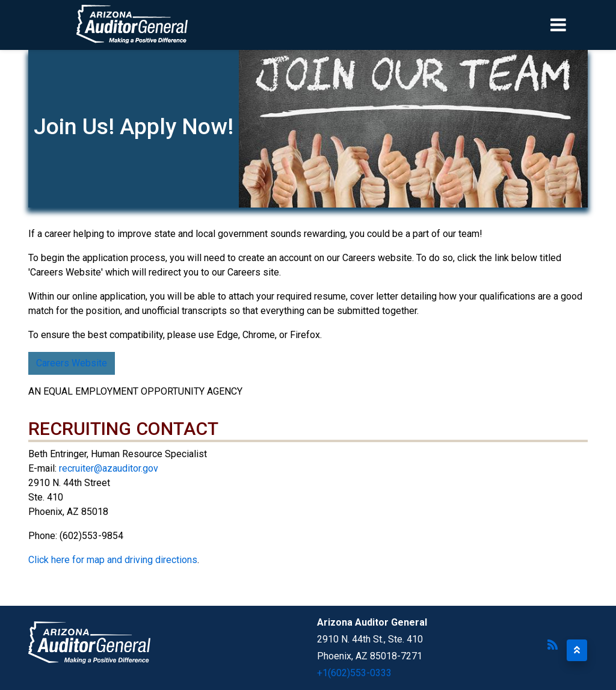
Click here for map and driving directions (113, 560)
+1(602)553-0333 (354, 673)
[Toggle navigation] (579, 25)
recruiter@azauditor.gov (109, 468)
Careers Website (72, 363)
